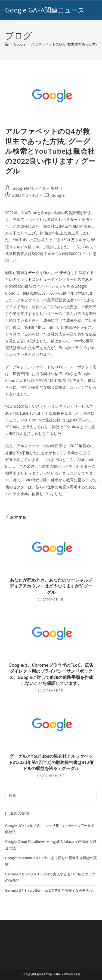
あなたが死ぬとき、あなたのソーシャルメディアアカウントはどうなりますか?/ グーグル (51, 586)
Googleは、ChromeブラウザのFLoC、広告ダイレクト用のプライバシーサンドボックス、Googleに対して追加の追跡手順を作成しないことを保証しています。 (51, 674)
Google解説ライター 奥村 (35, 188)
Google (58, 195)
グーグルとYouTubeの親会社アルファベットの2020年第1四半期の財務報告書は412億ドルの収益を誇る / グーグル (51, 762)
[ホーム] (7, 44)
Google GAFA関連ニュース (45, 10)
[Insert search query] (51, 795)
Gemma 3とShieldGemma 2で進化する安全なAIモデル (49, 890)
